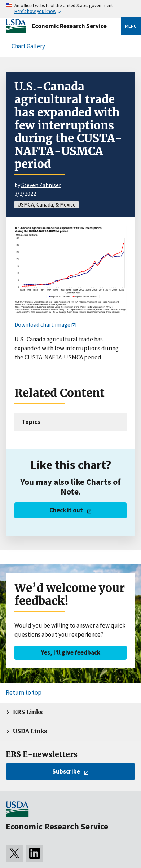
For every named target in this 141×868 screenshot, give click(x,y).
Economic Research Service (69, 26)
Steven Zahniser (41, 185)
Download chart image (42, 324)
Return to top (24, 692)
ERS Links (28, 712)
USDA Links (30, 731)
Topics (31, 422)
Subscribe (66, 771)
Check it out (66, 510)
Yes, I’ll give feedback (71, 652)
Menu (131, 26)
